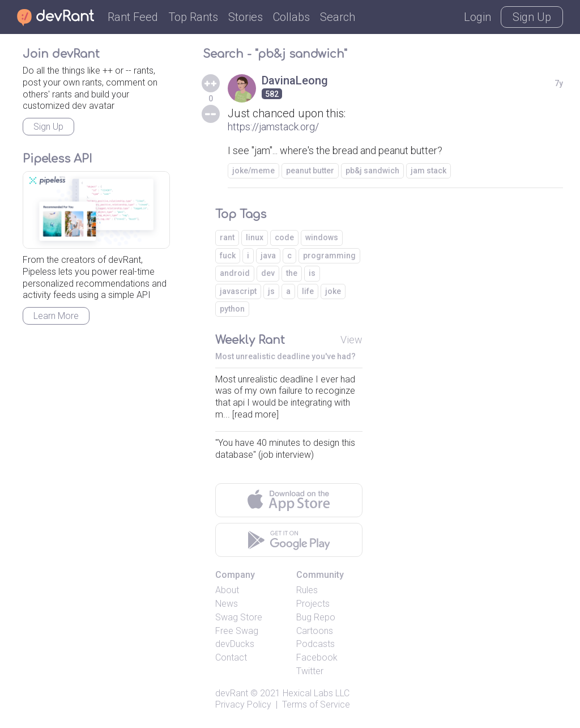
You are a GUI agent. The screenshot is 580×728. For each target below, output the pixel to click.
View (351, 340)
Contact (231, 657)
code (284, 237)
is (312, 273)
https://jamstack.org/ (273, 127)
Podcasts (315, 644)
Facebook (317, 657)
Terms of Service (316, 704)
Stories (246, 17)
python (232, 309)
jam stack (428, 171)
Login (477, 17)
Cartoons (315, 631)
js (271, 291)
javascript (238, 291)
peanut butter (310, 171)
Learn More (56, 316)
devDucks (235, 644)
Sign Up (532, 17)
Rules (307, 590)
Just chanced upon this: (287, 113)
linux (255, 237)
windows (322, 237)
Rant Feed (133, 17)
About (227, 590)
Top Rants (193, 17)
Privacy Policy (243, 704)
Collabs (291, 17)
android (235, 273)
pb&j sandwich (372, 171)
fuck (228, 256)
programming (329, 256)
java (268, 256)
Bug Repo (316, 617)
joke (333, 291)
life (308, 291)
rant (227, 237)
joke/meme (253, 171)
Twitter (310, 671)
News (227, 604)
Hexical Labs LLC (316, 693)
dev (268, 273)
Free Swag (237, 631)
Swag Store (239, 617)
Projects (313, 604)
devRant (232, 693)
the (292, 273)
